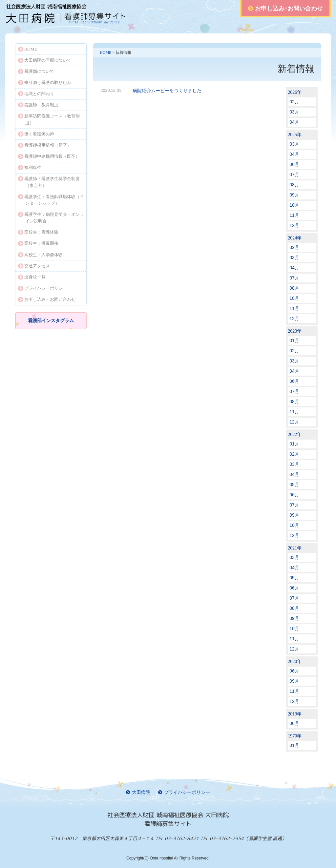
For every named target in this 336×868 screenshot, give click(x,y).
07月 (294, 175)
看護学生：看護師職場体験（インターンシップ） (51, 200)
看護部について (36, 71)
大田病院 (138, 792)
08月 (294, 185)
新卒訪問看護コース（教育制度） (49, 119)
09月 (294, 195)
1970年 (295, 736)
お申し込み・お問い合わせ (47, 299)
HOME (105, 52)
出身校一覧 (32, 277)
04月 (294, 122)
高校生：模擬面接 (38, 243)
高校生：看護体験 (38, 232)
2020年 (295, 661)
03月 (294, 112)
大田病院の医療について (45, 60)
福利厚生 (30, 167)
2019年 (295, 714)
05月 (294, 485)
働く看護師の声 (36, 134)
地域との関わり (36, 94)
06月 (294, 164)
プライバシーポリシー (42, 288)
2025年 (295, 135)
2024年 (295, 238)
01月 (294, 341)
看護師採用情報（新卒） (45, 145)
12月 (294, 225)
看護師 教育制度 (38, 105)
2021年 (295, 548)
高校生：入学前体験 (40, 255)
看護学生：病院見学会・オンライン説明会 (51, 218)
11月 (294, 215)
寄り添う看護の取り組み (45, 83)
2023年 (295, 331)
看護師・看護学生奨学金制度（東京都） (49, 182)
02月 (294, 102)
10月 (294, 205)
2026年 (295, 92)
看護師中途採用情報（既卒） (49, 156)
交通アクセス (34, 266)
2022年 (295, 434)
